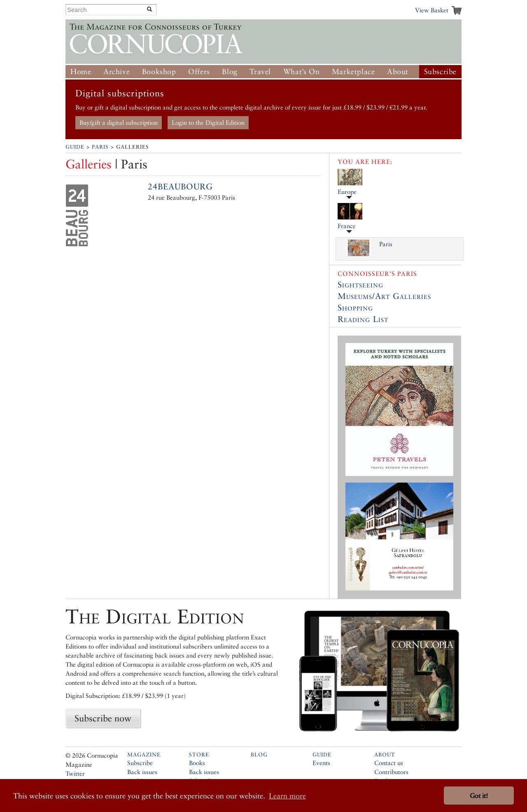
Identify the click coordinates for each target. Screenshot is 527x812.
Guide (75, 147)
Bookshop (159, 71)
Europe (347, 192)
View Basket (432, 10)
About (398, 71)
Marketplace (353, 71)
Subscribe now (103, 718)
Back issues (142, 772)
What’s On (301, 71)
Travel (260, 71)
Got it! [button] (479, 796)
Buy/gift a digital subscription (119, 122)
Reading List (363, 319)
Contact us (389, 763)
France (347, 226)
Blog (230, 71)
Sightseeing (360, 285)
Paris (100, 147)
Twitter (75, 773)
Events (321, 763)
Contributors (391, 772)
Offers (199, 71)
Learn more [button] (287, 796)
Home (81, 71)
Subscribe (440, 71)
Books (197, 763)
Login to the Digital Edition (208, 122)
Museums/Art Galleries (384, 296)
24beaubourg (180, 187)
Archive (117, 71)
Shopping (355, 308)
